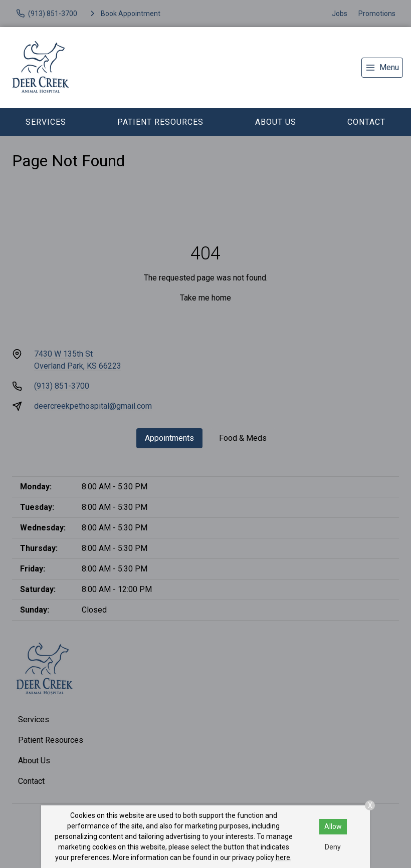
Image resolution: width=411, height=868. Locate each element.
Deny (333, 847)
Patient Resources (160, 122)
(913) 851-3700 (62, 386)
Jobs (340, 14)
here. (284, 857)
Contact (366, 122)
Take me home (205, 298)
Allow (333, 826)
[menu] (382, 68)
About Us (276, 122)
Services (46, 122)
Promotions (377, 14)
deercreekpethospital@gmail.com (93, 406)
